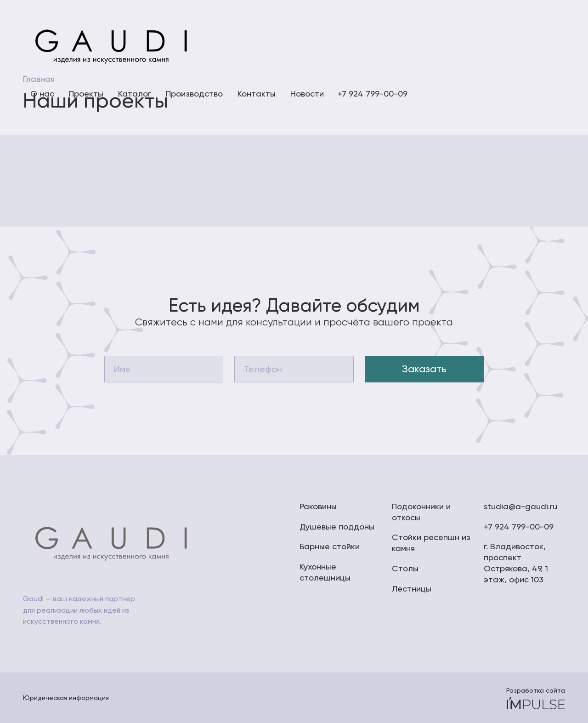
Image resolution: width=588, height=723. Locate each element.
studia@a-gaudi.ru (520, 506)
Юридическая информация (66, 698)
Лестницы (412, 589)
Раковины (318, 506)
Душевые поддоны (337, 527)
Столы (405, 568)
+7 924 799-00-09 (519, 527)
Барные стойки (330, 546)
